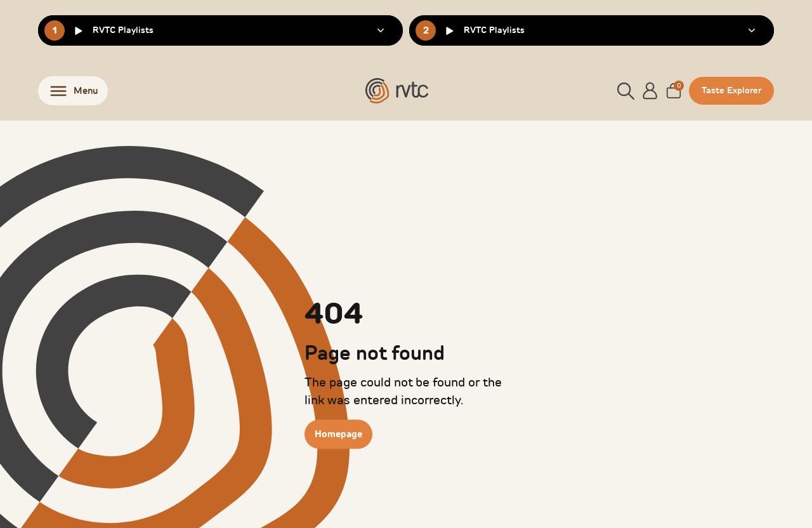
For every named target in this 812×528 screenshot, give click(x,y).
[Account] (650, 91)
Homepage (338, 434)
